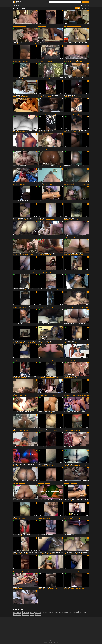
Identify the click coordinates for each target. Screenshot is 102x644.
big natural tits (78, 44)
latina (24, 395)
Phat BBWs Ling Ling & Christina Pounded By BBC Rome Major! (77, 482)
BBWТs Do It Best (68, 25)
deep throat (84, 465)
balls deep (82, 237)
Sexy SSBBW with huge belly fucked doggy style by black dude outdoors (51, 78)
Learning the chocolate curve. (18, 42)
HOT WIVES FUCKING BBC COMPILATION (46, 236)
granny (35, 612)
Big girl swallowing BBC (69, 201)
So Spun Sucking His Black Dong (19, 429)
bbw (39, 26)
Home (14, 5)
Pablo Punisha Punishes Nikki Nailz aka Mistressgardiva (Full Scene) (51, 499)
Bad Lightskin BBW (16, 587)
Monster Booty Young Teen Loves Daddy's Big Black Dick (24, 482)
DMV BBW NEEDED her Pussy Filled (45, 464)
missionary (31, 255)
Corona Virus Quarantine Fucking (19, 499)
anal (19, 26)
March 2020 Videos (42, 218)
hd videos (42, 184)
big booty (22, 96)
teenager (48, 307)
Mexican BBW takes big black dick (45, 324)
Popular (78, 8)
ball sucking (28, 553)
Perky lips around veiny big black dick (20, 78)
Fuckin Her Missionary (69, 113)
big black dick (43, 26)
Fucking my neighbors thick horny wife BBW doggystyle (23, 289)
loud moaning (49, 553)
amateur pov (15, 272)
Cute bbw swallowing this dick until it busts (21, 324)
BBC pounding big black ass (70, 271)
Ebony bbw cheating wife (43, 482)
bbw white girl (88, 395)
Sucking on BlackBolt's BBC (44, 148)
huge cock (51, 272)
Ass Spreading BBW (68, 464)
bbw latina (41, 325)
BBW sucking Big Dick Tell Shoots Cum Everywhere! (48, 95)
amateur (68, 44)
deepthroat (20, 219)
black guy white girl (81, 395)
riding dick (78, 237)
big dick (72, 26)
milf (44, 149)
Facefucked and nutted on (70, 289)
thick (49, 483)
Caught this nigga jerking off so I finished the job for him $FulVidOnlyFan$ (51, 201)
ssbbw (21, 26)
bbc (13, 26)
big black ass (81, 79)
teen (21, 483)
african (61, 612)
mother (28, 448)
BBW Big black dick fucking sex (70, 376)
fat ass (55, 272)
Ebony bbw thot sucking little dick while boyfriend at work (76, 130)
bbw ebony (76, 430)
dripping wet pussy (56, 536)
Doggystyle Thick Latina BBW (18, 517)
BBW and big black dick (43, 394)
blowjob (14, 79)
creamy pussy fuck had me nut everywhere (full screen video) (25, 130)
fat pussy (75, 589)
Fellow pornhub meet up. (18, 253)
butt (18, 61)
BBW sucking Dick (42, 25)
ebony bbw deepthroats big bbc (45, 517)
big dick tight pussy (22, 272)
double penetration (27, 606)
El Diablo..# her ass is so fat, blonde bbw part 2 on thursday (24, 376)
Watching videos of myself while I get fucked (47, 412)
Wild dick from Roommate (44, 271)
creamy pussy (53, 167)
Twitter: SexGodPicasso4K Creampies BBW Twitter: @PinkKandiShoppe (77, 42)
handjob (46, 571)
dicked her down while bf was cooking (20, 447)
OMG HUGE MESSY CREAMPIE (18, 183)
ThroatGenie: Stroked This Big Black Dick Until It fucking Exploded (51, 570)
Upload (85, 2)
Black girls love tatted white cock (45, 289)
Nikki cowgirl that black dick (44, 183)
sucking (23, 430)
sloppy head (20, 79)
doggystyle (75, 96)
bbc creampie (24, 342)
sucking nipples (26, 167)
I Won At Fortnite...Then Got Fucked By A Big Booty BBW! (23, 464)
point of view (52, 448)
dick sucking (55, 79)
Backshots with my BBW (43, 42)
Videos (19, 5)
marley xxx (26, 96)
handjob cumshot (47, 202)
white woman (54, 430)
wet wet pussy (37, 272)
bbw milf (79, 61)
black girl (22, 202)
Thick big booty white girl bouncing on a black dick (74, 60)
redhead (16, 26)
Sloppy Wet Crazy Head (43, 113)
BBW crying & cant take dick (70, 95)
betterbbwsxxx (55, 219)
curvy (24, 465)
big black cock (80, 571)
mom (26, 448)
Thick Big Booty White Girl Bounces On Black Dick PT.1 (75, 253)
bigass (46, 483)
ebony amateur (88, 184)
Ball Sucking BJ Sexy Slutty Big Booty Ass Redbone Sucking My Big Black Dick (25, 552)
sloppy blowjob (46, 114)
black (41, 44)
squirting (80, 26)
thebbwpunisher (49, 219)
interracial (49, 44)
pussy (27, 614)
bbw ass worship (42, 167)
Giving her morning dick (69, 218)
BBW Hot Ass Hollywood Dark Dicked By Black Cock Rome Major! (77, 359)
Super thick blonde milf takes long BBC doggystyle (22, 306)
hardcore (42, 395)
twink (79, 430)
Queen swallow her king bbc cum (71, 306)
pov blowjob (85, 307)
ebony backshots (72, 167)
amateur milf (75, 571)
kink (39, 132)
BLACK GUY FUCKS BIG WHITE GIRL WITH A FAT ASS (74, 394)
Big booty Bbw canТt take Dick (70, 148)
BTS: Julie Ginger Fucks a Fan (18, 25)
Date (82, 8)
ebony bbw (67, 26)
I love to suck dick (16, 60)
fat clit (27, 272)
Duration (87, 8)
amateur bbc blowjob (82, 202)
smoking (76, 501)
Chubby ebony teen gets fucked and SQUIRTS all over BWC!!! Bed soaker (25, 271)
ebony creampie (82, 184)
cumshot (24, 26)
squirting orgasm (81, 589)
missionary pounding (31, 342)
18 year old (75, 612)
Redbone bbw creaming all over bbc (46, 535)
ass (46, 167)
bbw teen (51, 612)
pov (77, 219)
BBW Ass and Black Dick (69, 447)
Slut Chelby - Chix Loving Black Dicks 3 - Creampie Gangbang (24, 605)
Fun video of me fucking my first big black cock (22, 412)
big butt (82, 61)
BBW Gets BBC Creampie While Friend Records (22, 113)
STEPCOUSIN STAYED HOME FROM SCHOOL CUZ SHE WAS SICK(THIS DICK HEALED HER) (25, 341)
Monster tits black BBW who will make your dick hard (75, 412)
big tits (68, 114)
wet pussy (73, 184)
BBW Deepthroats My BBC (69, 517)
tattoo (32, 614)
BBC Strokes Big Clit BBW (69, 535)
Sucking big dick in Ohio (43, 447)
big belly (51, 79)
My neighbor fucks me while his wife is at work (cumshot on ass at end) (51, 552)
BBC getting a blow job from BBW (19, 394)
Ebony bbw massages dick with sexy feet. (47, 253)
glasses (18, 553)
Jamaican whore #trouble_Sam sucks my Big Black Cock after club (77, 552)
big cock (40, 61)
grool (77, 536)
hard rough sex (72, 272)
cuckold (55, 395)
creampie (24, 114)
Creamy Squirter (68, 587)
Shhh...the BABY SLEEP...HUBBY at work (20, 201)
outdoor (40, 79)
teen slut (52, 307)
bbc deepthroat (82, 290)
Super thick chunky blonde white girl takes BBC (48, 376)
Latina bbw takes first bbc (69, 341)
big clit (52, 61)
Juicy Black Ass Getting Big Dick (44, 587)
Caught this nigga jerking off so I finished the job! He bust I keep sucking (77, 499)
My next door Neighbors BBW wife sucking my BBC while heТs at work (25, 218)
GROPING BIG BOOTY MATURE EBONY (46, 130)
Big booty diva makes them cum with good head (22, 535)
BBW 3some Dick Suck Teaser (44, 60)
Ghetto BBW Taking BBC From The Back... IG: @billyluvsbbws (24, 148)
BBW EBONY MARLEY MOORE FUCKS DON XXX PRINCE (75, 324)
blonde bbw (22, 290)
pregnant (19, 612)
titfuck (22, 167)
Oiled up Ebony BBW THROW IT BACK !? (46, 166)
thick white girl (74, 61)
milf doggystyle (33, 290)
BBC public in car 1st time (69, 570)
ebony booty (89, 272)
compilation (51, 237)
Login (88, 5)
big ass (66, 61)
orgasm (69, 536)
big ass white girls (51, 378)
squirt (20, 342)
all (70, 612)
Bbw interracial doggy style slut (45, 429)
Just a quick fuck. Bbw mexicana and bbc (21, 570)
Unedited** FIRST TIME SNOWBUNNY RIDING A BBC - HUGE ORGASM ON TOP (51, 359)
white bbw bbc (25, 44)
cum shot (71, 79)
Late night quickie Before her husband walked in (74, 236)
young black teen (74, 307)
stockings (38, 614)
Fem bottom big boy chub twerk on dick (72, 429)
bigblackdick (74, 536)
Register (83, 5)
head (47, 360)
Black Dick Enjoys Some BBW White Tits (20, 166)
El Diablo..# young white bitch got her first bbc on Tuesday (24, 359)
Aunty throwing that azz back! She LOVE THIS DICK (74, 166)
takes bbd (45, 325)
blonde (66, 360)
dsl (26, 79)
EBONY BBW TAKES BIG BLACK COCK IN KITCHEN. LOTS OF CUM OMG (77, 78)
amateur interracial (37, 44)
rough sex (76, 26)
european (43, 272)
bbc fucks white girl (18, 44)
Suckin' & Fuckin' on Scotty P (18, 95)
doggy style (47, 79)
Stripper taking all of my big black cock (72, 183)
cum (43, 202)
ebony (24, 79)
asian (56, 612)
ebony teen (23, 589)
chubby (21, 61)
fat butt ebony (31, 272)
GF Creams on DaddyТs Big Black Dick (20, 236)
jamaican (88, 553)
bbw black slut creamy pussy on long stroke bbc (48, 306)
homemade (81, 255)
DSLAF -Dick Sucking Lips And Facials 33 (46, 341)
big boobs (26, 61)
